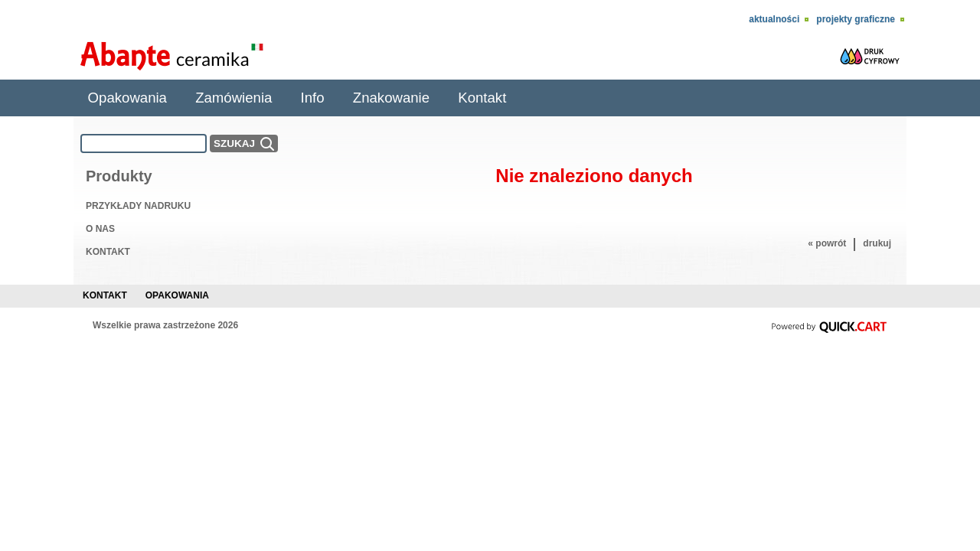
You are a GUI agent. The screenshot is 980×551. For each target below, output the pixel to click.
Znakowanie (391, 98)
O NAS (100, 229)
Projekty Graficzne (856, 19)
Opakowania (127, 98)
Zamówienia (234, 98)
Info (313, 98)
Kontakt (482, 98)
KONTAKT (108, 252)
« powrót (827, 243)
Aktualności (774, 19)
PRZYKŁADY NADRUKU (138, 206)
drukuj (877, 243)
